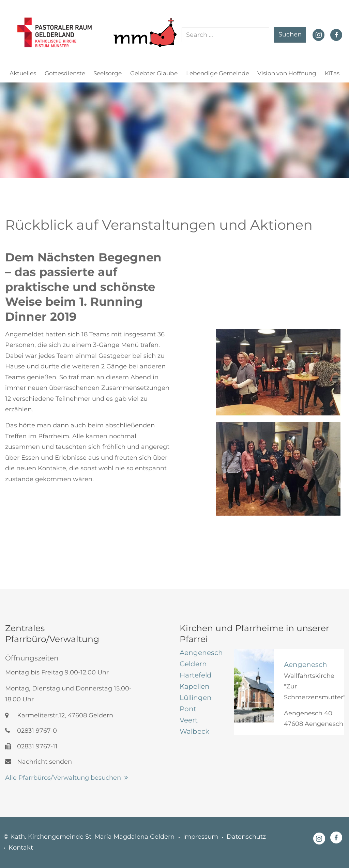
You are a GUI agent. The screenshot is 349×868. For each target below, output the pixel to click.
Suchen (290, 34)
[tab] (202, 653)
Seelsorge (108, 73)
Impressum (201, 837)
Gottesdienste (65, 73)
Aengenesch (306, 665)
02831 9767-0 (31, 731)
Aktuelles (23, 73)
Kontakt (21, 848)
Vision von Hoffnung (287, 73)
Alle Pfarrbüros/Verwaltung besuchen (63, 778)
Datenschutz (246, 837)
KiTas (332, 73)
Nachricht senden (39, 762)
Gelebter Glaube (154, 73)
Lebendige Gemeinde (218, 73)
